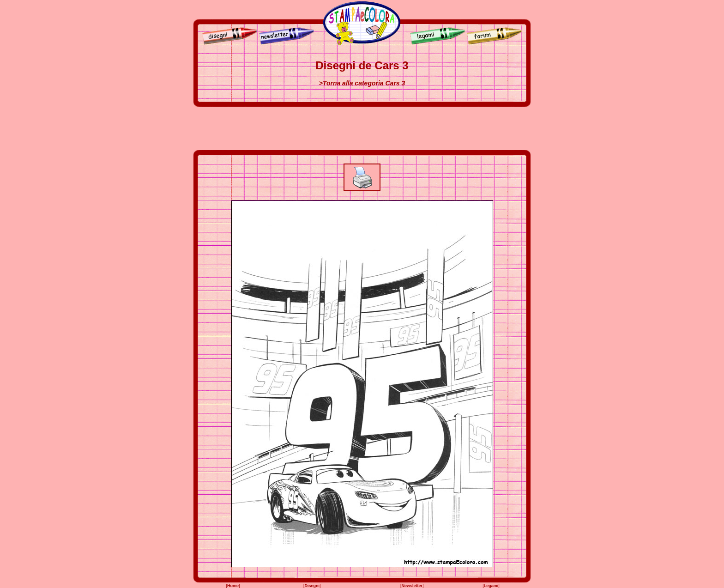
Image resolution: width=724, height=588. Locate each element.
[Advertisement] (362, 128)
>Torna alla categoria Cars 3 (362, 83)
